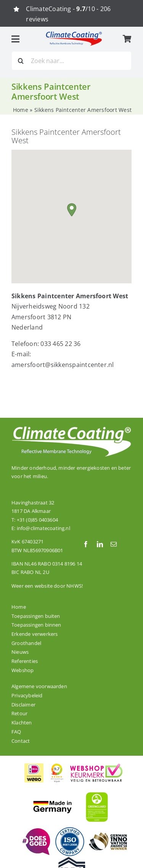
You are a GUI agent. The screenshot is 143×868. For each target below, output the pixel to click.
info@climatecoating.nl (43, 528)
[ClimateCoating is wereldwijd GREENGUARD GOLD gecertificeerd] (97, 791)
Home (21, 110)
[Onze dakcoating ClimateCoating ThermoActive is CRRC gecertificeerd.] (74, 860)
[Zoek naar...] (71, 61)
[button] (72, 210)
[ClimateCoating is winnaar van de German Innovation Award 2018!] (108, 836)
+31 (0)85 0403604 (37, 520)
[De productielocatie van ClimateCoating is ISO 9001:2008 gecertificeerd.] (70, 829)
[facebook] (86, 544)
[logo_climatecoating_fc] (74, 34)
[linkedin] (100, 544)
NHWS (74, 586)
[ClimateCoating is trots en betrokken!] (35, 831)
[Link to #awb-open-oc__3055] (15, 39)
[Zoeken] (21, 61)
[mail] (114, 544)
